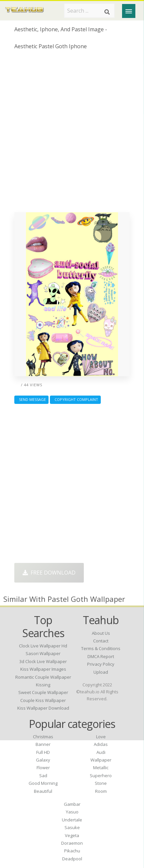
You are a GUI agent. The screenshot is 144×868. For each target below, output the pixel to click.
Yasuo (72, 812)
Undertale (72, 820)
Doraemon (72, 843)
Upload (101, 672)
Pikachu (72, 851)
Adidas (101, 744)
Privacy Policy (101, 664)
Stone (101, 783)
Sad (43, 776)
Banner (43, 744)
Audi (101, 752)
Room (101, 791)
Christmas (43, 737)
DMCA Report (101, 656)
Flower (43, 768)
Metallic (101, 768)
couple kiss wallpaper (43, 700)
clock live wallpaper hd (43, 646)
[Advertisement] (72, 134)
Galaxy (43, 760)
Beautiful (43, 791)
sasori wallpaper (43, 653)
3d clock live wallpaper (43, 661)
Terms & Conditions (101, 648)
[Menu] (129, 11)
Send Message (31, 399)
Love (101, 737)
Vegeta (72, 835)
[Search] (107, 12)
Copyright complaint (75, 399)
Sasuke (72, 827)
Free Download (49, 573)
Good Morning (43, 783)
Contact (101, 641)
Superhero (101, 776)
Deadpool (72, 859)
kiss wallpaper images (43, 669)
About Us (101, 633)
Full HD (43, 752)
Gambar (72, 804)
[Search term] (89, 11)
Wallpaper (101, 760)
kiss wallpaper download (43, 708)
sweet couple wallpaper (43, 692)
